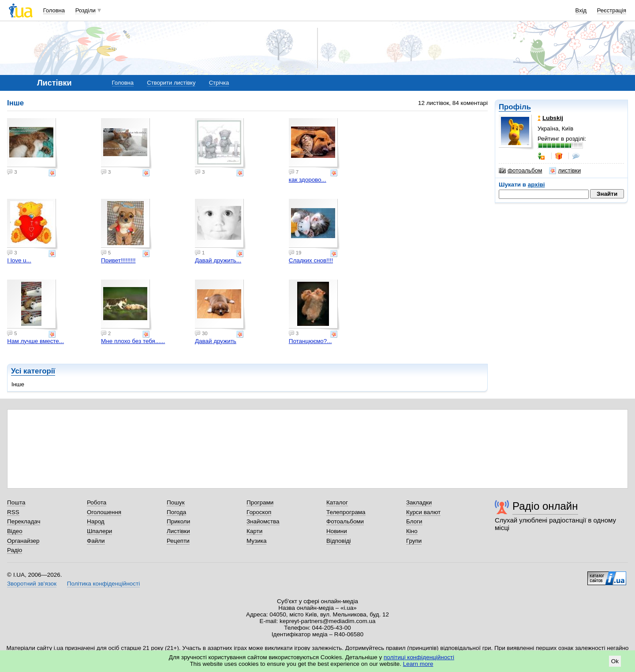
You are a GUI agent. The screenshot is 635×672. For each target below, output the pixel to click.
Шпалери (99, 531)
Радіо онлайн (545, 506)
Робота (97, 502)
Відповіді (339, 541)
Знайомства (263, 521)
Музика (256, 541)
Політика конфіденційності (103, 584)
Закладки (419, 502)
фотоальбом (520, 171)
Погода (176, 512)
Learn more (418, 664)
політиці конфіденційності (419, 657)
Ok (615, 661)
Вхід (581, 10)
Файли (96, 541)
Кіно (412, 531)
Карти (254, 531)
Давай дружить (216, 341)
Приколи (178, 521)
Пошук (176, 502)
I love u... (19, 260)
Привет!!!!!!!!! (118, 260)
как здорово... (308, 180)
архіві (536, 185)
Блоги (414, 521)
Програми (260, 502)
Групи (414, 541)
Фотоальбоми (345, 521)
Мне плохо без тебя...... (133, 341)
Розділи (86, 10)
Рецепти (178, 541)
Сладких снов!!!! (311, 260)
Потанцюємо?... (310, 341)
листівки (565, 171)
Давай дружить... (218, 260)
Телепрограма (346, 512)
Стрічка (219, 83)
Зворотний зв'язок (32, 584)
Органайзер (23, 541)
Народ (96, 521)
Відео (15, 531)
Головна (54, 10)
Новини (337, 531)
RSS (13, 512)
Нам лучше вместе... (35, 341)
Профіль (515, 107)
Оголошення (104, 512)
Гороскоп (259, 512)
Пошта (16, 502)
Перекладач (24, 521)
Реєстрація (612, 10)
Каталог (337, 502)
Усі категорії (33, 371)
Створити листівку (171, 83)
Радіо (15, 550)
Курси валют (423, 512)
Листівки (178, 531)
